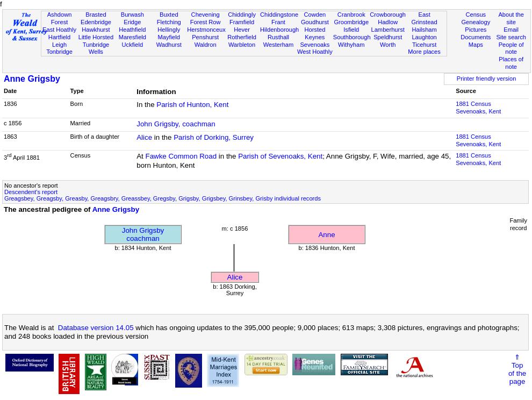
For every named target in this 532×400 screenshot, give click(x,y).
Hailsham (424, 30)
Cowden (315, 15)
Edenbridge (96, 22)
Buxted (169, 15)
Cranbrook (351, 15)
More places (424, 52)
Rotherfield (242, 37)
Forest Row (206, 22)
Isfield (351, 30)
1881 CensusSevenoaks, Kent (478, 108)
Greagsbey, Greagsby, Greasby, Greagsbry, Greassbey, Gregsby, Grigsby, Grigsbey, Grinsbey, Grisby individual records (163, 198)
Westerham (279, 45)
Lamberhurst (388, 30)
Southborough (352, 37)
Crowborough (388, 15)
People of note (511, 48)
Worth (388, 45)
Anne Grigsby (32, 79)
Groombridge (351, 22)
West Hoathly (315, 52)
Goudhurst (315, 22)
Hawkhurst (96, 30)
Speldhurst (388, 37)
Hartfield (59, 37)
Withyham (351, 45)
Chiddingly (242, 15)
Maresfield (132, 37)
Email (511, 30)
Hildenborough (279, 30)
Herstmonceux (206, 30)
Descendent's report (31, 192)
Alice (144, 137)
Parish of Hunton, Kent (192, 105)
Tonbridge (59, 52)
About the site (511, 18)
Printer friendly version (487, 78)
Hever (242, 30)
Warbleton (242, 45)
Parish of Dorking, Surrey (214, 137)
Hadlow (388, 22)
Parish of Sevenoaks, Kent (280, 156)
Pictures (476, 30)
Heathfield (132, 30)
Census (476, 15)
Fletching (169, 22)
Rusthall (278, 37)
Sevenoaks (315, 45)
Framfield (242, 22)
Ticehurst (424, 45)
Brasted (96, 15)
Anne (326, 235)
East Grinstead (425, 18)
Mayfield (169, 37)
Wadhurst (169, 45)
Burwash (132, 15)
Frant (278, 22)
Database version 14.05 (96, 328)
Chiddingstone (279, 15)
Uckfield (133, 45)
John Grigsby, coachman (176, 124)
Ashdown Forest (60, 18)
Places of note (511, 63)
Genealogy (476, 22)
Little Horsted (96, 37)
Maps (476, 45)
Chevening (206, 15)
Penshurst (205, 37)
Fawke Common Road (181, 156)
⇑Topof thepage (517, 369)
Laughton (424, 37)
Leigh (59, 45)
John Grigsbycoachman (143, 234)
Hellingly (169, 30)
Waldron (206, 45)
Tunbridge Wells (96, 48)
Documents (476, 37)
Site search (511, 37)
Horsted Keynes (315, 33)
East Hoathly (59, 30)
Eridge (132, 22)
